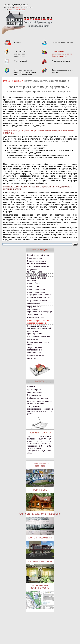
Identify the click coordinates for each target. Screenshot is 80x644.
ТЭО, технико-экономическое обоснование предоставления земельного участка (40, 414)
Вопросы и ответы (35, 359)
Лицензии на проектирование (35, 274)
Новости (31, 390)
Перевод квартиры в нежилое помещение (37, 266)
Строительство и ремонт (38, 301)
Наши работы (33, 287)
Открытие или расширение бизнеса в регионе (39, 406)
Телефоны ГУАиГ (35, 318)
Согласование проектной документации (39, 341)
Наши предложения (36, 293)
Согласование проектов (38, 270)
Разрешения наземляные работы (40, 590)
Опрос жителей (34, 307)
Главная (7, 85)
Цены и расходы (35, 262)
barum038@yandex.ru (17, 10)
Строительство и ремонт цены (38, 347)
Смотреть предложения (40, 541)
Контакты (31, 362)
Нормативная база (36, 321)
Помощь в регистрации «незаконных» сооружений (39, 331)
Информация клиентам (38, 402)
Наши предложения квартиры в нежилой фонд (39, 297)
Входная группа (34, 399)
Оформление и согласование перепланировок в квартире (40, 313)
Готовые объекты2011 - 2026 (40, 468)
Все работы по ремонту (40, 565)
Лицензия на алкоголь (37, 278)
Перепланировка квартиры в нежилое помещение (40, 325)
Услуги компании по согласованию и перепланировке (36, 353)
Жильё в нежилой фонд (38, 259)
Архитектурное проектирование (35, 395)
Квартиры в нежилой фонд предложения (40, 517)
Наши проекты (34, 290)
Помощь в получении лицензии (37, 283)
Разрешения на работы (38, 304)
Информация (17, 85)
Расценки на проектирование (35, 336)
